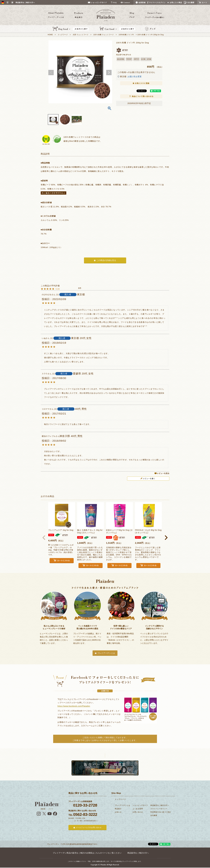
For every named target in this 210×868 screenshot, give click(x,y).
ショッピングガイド (140, 805)
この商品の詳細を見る (106, 260)
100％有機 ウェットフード (104, 35)
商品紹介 (118, 809)
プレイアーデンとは (106, 653)
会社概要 (154, 815)
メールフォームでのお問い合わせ (89, 827)
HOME (50, 35)
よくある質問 (138, 809)
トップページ (120, 799)
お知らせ (118, 812)
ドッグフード (63, 35)
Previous (51, 73)
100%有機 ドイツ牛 (126, 35)
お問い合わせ (138, 812)
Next (109, 73)
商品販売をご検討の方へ (160, 805)
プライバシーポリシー (159, 809)
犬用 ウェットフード (81, 35)
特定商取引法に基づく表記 (161, 812)
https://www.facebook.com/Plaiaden (74, 706)
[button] (44, 538)
